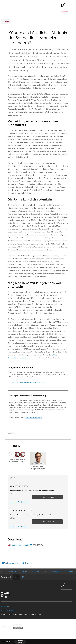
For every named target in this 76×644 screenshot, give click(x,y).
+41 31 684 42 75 (48, 497)
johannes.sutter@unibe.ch (19, 502)
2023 (7, 22)
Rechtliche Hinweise (8, 610)
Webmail (35, 571)
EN (23, 577)
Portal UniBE (21, 642)
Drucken (28, 563)
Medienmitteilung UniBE (27, 545)
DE (16, 577)
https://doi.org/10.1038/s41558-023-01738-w (28, 382)
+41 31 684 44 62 (48, 521)
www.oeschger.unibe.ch (34, 417)
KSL (45, 571)
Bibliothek (13, 571)
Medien (24, 571)
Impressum (5, 606)
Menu (7, 641)
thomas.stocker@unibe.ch (19, 526)
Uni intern (70, 571)
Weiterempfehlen (12, 563)
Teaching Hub (56, 571)
